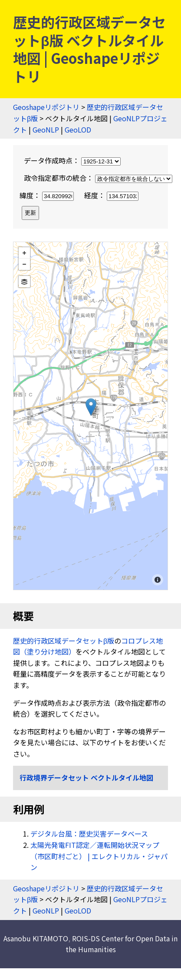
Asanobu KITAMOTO (36, 938)
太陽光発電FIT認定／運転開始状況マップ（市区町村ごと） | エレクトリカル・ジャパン (99, 856)
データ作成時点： (72, 160)
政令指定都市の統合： (98, 178)
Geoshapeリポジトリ (46, 107)
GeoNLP (46, 130)
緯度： (48, 195)
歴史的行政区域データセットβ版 (64, 641)
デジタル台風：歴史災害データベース (89, 834)
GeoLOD (78, 130)
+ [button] (24, 253)
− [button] (24, 264)
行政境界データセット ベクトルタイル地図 (86, 777)
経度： (111, 195)
